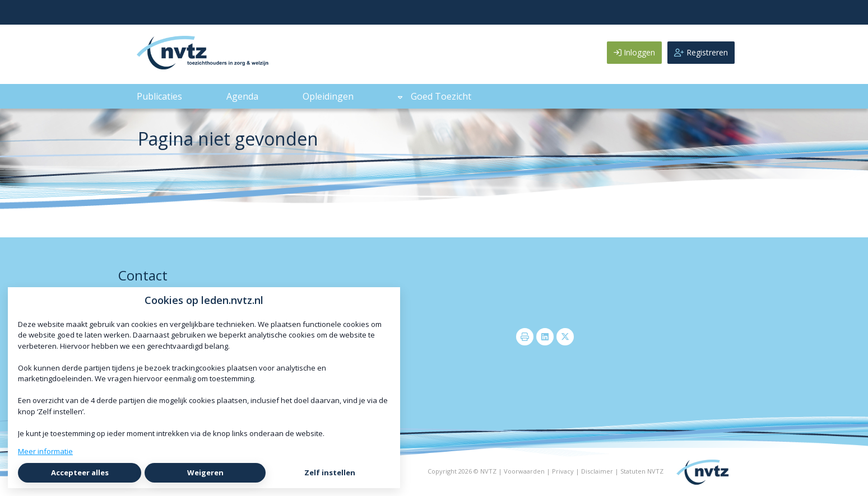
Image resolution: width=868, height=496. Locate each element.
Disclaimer (597, 471)
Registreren (701, 52)
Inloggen (634, 52)
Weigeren (205, 472)
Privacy (563, 471)
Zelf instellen (330, 472)
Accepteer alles (80, 472)
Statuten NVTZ (642, 471)
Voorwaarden (524, 471)
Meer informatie (45, 451)
